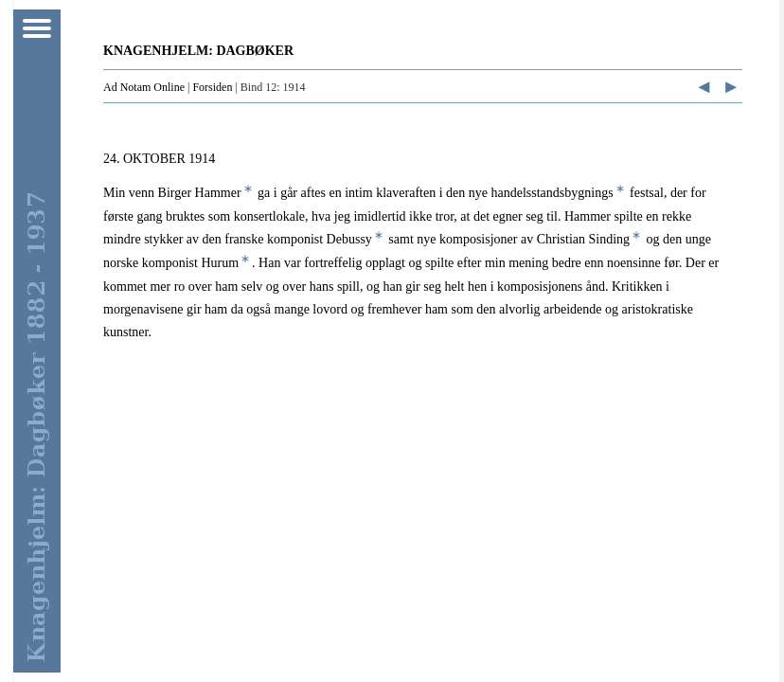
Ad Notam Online (144, 87)
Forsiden (212, 87)
